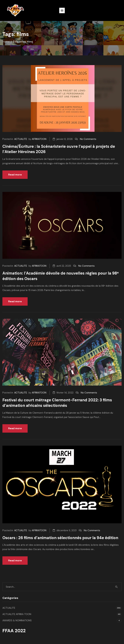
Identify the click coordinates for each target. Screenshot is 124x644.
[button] (62, 10)
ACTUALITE (21, 139)
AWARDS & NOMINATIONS (17, 620)
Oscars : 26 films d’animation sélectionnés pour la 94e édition (60, 538)
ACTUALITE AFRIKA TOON (17, 614)
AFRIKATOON (39, 139)
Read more (15, 175)
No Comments (88, 139)
